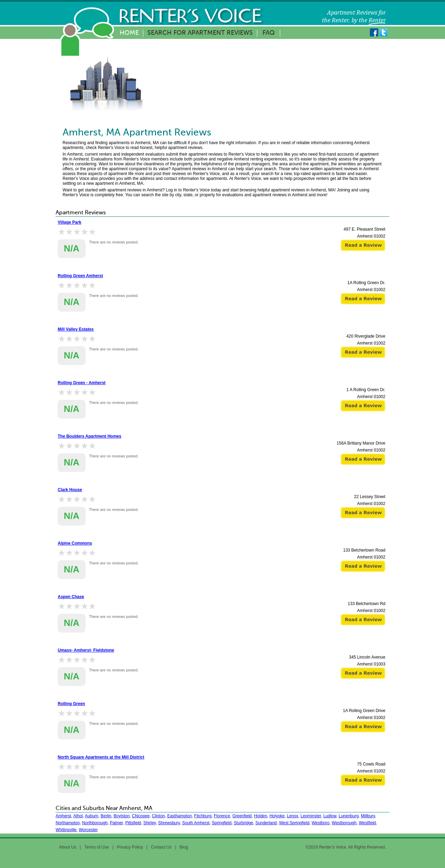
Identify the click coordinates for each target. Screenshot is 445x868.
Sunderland (266, 823)
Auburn (92, 816)
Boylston (122, 816)
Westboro (320, 823)
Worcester (88, 830)
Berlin (106, 816)
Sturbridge (244, 823)
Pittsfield (133, 823)
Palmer (116, 823)
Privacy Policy (130, 847)
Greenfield (242, 816)
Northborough (95, 823)
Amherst (63, 816)
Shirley (149, 823)
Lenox (293, 816)
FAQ (269, 33)
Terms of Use (96, 847)
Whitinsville (66, 830)
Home (129, 33)
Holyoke (277, 816)
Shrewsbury (169, 823)
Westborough (344, 823)
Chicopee (141, 816)
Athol (78, 816)
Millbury (368, 816)
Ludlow (330, 816)
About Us (68, 847)
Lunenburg (349, 816)
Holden (260, 816)
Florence (222, 816)
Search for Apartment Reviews (200, 33)
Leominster (311, 816)
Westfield (367, 823)
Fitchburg (203, 816)
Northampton (68, 823)
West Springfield (294, 823)
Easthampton (180, 816)
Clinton (158, 816)
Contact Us (161, 847)
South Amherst (196, 823)
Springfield (222, 823)
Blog (184, 847)
